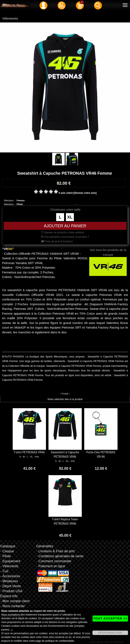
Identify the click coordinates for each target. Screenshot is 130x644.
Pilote (20, 204)
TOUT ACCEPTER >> (110, 618)
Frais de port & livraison (57, 241)
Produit (65, 394)
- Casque (7, 551)
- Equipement (10, 561)
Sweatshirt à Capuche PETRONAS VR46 (65, 454)
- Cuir (4, 571)
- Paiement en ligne (51, 566)
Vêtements (10, 18)
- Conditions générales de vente (60, 556)
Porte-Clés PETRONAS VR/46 (101, 454)
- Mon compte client (15, 601)
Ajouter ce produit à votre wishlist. (63, 232)
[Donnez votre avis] (85, 193)
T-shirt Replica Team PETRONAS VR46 (65, 521)
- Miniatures (9, 581)
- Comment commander (54, 561)
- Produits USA (11, 591)
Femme (21, 200)
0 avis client (66, 193)
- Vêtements (9, 566)
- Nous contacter (13, 606)
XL (70, 217)
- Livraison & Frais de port (55, 551)
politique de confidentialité (59, 641)
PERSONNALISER (110, 633)
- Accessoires (10, 576)
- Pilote (6, 556)
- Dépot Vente (11, 586)
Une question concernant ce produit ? (65, 237)
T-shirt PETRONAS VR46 (29, 452)
